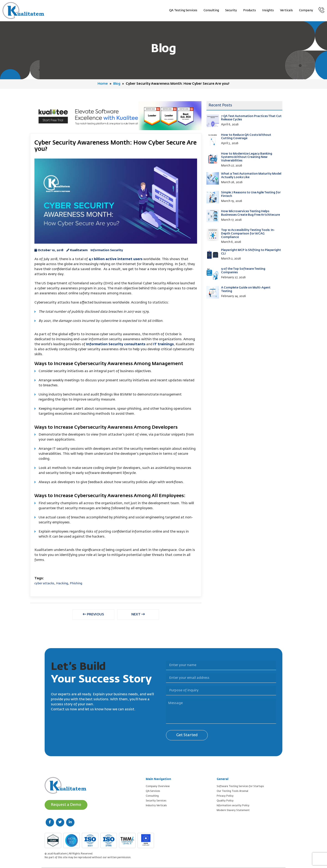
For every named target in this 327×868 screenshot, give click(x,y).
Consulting (211, 10)
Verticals (286, 10)
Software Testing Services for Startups (240, 786)
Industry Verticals (156, 806)
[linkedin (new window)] (70, 822)
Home (103, 84)
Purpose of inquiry (163, 683)
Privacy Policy (225, 796)
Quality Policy (225, 801)
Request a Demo (66, 805)
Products (250, 10)
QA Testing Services (183, 10)
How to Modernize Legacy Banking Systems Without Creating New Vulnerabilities (247, 157)
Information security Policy (233, 806)
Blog (117, 84)
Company (306, 10)
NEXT (138, 614)
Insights (268, 10)
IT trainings (163, 344)
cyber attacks (44, 583)
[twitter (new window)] (60, 822)
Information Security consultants (116, 344)
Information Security (107, 250)
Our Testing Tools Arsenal (232, 791)
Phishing (76, 583)
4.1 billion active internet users (116, 259)
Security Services (156, 801)
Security (231, 10)
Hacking (62, 583)
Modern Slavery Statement (233, 810)
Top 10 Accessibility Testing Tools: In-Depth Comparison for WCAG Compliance (248, 234)
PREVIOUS (93, 614)
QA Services (153, 791)
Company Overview (158, 786)
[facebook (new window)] (50, 822)
